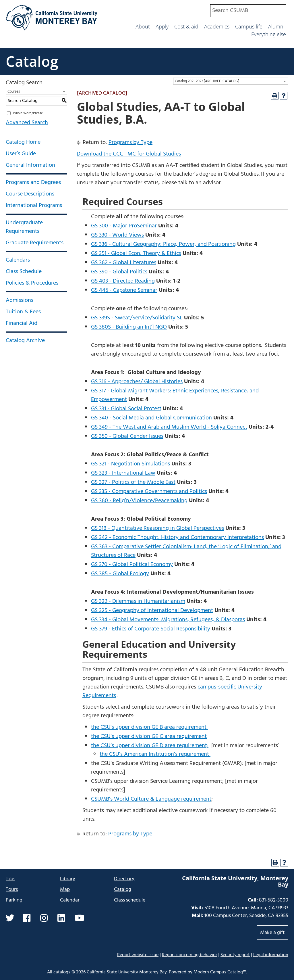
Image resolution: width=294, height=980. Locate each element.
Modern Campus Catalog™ (220, 972)
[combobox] (248, 11)
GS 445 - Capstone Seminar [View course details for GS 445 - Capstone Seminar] (124, 290)
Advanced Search (27, 123)
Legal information (271, 955)
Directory (124, 879)
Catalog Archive (25, 341)
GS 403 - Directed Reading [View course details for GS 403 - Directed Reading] (123, 281)
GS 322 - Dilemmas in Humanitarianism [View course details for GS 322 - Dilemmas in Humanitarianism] (138, 601)
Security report (235, 955)
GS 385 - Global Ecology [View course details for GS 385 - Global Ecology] (120, 574)
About (143, 26)
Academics (217, 26)
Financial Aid (22, 323)
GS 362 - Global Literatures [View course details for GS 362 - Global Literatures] (124, 263)
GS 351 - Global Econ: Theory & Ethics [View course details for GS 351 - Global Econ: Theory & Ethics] (136, 254)
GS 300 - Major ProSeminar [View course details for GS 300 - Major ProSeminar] (124, 226)
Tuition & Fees (23, 312)
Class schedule (130, 900)
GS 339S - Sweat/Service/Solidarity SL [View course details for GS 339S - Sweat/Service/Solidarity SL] (137, 318)
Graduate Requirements (35, 243)
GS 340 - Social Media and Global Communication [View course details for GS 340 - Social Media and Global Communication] (151, 418)
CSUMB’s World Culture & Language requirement (151, 799)
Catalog (32, 61)
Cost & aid (186, 26)
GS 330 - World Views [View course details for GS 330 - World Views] (117, 235)
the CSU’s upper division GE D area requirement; (150, 746)
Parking (14, 900)
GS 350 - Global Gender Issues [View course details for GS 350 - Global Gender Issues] (127, 436)
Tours (12, 890)
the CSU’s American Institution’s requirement (155, 754)
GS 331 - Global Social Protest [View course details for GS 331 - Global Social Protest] (126, 409)
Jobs (10, 879)
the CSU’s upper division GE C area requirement (149, 737)
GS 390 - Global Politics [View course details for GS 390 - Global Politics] (119, 272)
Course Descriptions (30, 194)
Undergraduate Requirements (24, 227)
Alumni (276, 26)
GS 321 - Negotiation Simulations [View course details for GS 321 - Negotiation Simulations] (130, 464)
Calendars (18, 260)
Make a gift (272, 933)
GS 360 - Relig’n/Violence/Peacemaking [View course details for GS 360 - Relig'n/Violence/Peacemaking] (139, 501)
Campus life (249, 26)
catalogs (62, 972)
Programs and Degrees (33, 183)
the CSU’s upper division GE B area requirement (149, 727)
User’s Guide (21, 154)
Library (68, 879)
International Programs (34, 206)
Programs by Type (130, 143)
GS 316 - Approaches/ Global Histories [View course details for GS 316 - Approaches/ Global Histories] (137, 382)
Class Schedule (24, 272)
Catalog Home (23, 142)
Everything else (269, 34)
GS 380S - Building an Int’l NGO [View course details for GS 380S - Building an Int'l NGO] (129, 327)
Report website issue (138, 955)
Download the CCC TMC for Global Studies (129, 154)
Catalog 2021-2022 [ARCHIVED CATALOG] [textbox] (207, 81)
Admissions (20, 300)
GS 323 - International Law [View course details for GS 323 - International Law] (123, 473)
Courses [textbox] (14, 92)
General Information (30, 165)
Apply (162, 26)
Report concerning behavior (189, 955)
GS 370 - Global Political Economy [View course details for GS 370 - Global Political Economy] (132, 565)
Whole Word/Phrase (28, 113)
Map (65, 890)
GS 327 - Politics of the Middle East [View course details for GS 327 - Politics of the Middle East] (133, 482)
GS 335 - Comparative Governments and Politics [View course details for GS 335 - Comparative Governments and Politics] (149, 492)
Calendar (70, 900)
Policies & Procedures (32, 283)
